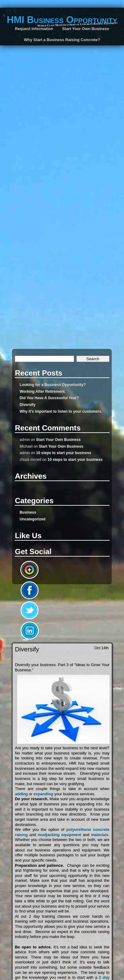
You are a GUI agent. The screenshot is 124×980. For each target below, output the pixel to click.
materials (100, 835)
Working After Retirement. (43, 392)
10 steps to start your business (64, 453)
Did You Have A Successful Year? (49, 398)
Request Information (34, 29)
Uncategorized (33, 519)
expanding (43, 794)
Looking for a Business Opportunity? (53, 385)
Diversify (28, 405)
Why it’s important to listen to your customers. (61, 411)
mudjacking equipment (60, 835)
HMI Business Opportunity (62, 20)
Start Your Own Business (58, 440)
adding (21, 794)
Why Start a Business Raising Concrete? (62, 40)
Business (28, 512)
